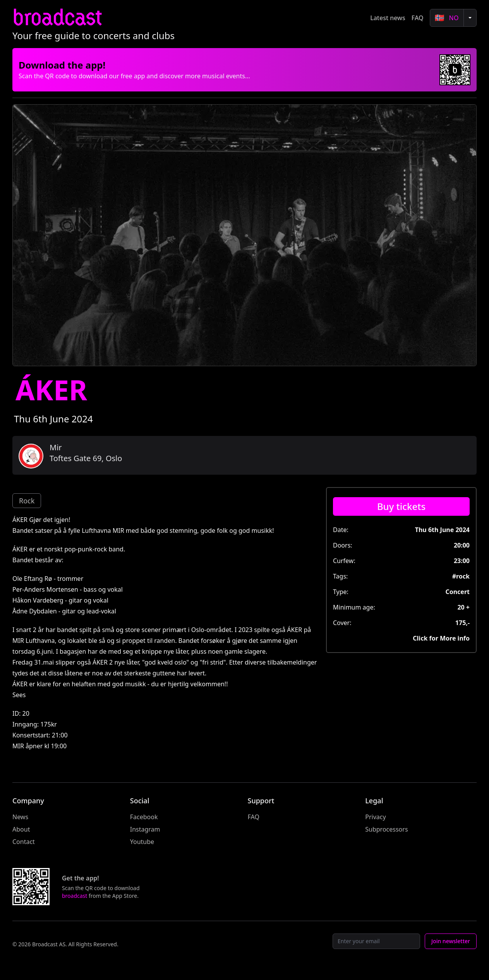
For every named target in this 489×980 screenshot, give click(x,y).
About (21, 829)
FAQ (418, 18)
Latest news (388, 18)
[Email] (376, 941)
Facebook (144, 817)
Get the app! (81, 878)
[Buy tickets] (401, 506)
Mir (56, 447)
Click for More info (441, 638)
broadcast (57, 18)
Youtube (142, 842)
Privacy (375, 817)
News (20, 817)
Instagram (145, 829)
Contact (24, 842)
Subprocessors (386, 829)
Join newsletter (451, 941)
